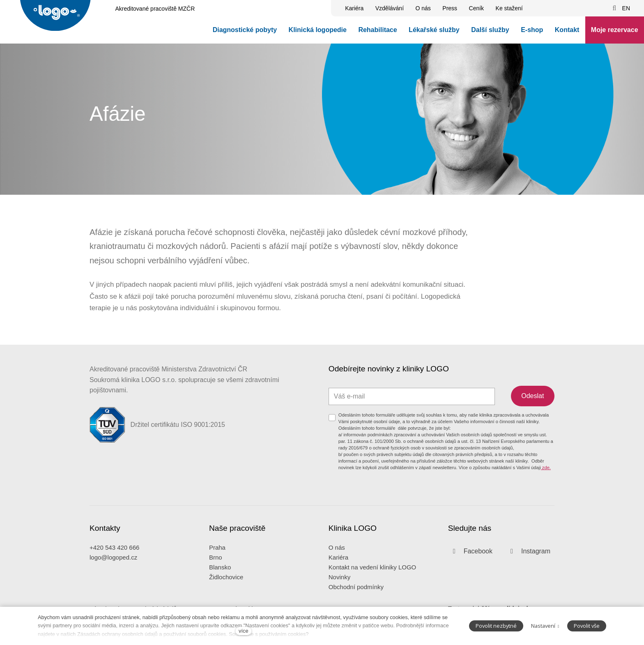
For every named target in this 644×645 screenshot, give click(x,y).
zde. (546, 478)
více (243, 631)
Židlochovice (226, 589)
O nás (337, 559)
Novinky (339, 589)
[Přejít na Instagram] (528, 563)
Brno (216, 569)
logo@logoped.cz (113, 569)
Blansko (220, 579)
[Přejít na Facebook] (470, 563)
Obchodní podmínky (356, 598)
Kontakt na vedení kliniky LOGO (372, 579)
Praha (217, 559)
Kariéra (338, 569)
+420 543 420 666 (114, 559)
